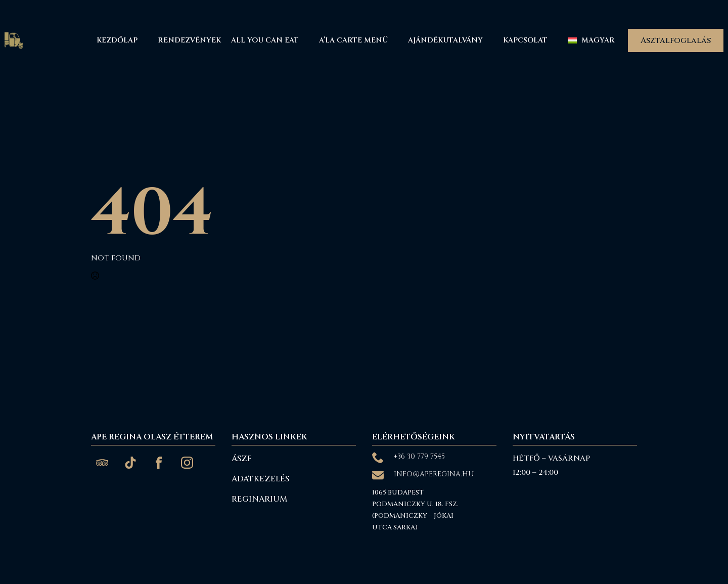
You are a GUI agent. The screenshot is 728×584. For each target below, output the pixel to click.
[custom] (102, 463)
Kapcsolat (525, 40)
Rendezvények (189, 40)
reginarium (259, 499)
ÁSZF (242, 459)
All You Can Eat (265, 40)
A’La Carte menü (353, 40)
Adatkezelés (260, 479)
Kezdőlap (117, 40)
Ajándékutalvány (445, 40)
